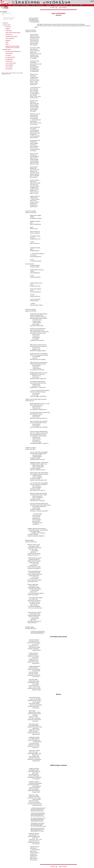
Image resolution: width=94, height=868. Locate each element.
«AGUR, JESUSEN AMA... (11, 63)
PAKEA (7, 44)
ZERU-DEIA (8, 27)
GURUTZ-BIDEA (9, 53)
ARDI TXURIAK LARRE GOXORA (13, 33)
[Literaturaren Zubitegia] (8, 19)
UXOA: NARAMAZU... (10, 38)
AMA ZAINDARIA (9, 65)
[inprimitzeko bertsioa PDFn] (9, 18)
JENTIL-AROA (9, 31)
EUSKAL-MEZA (9, 61)
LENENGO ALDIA (7, 25)
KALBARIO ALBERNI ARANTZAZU (13, 52)
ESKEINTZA (5, 23)
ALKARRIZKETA (9, 59)
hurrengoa (63, 7)
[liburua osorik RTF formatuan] (9, 17)
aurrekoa (54, 7)
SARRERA (8, 29)
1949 (3, 15)
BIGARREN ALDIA (7, 50)
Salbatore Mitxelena (7, 13)
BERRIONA (8, 40)
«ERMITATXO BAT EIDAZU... (12, 37)
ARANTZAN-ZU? (9, 35)
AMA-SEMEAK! (9, 69)
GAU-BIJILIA (8, 55)
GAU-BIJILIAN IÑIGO (10, 57)
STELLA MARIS (9, 67)
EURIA (7, 42)
